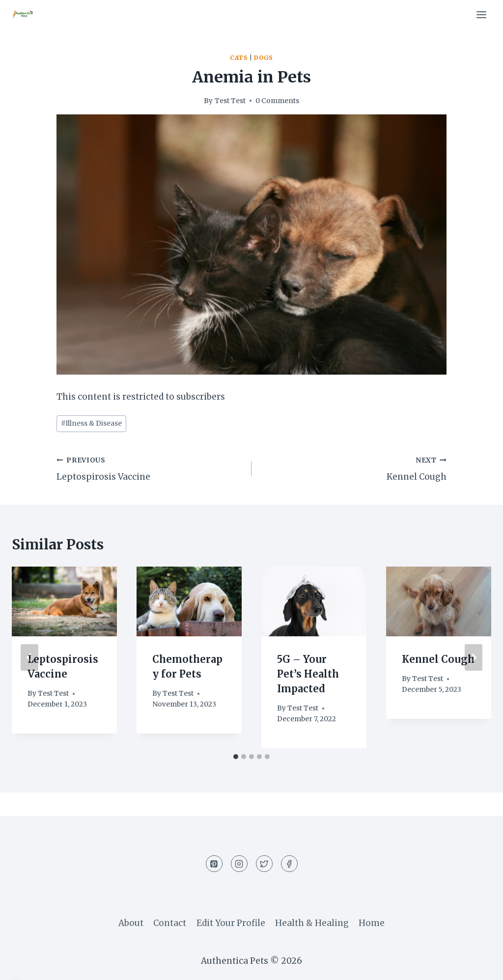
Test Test (230, 101)
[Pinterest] (214, 864)
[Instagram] (239, 864)
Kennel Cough (353, 468)
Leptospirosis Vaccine (150, 468)
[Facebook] (289, 864)
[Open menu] (481, 14)
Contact (170, 923)
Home (372, 923)
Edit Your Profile (231, 923)
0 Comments (277, 101)
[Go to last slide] (29, 657)
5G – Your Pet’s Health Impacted (308, 674)
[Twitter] (264, 864)
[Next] (474, 657)
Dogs (263, 58)
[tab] (236, 757)
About (131, 923)
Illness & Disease (91, 423)
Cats (239, 58)
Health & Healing (312, 923)
